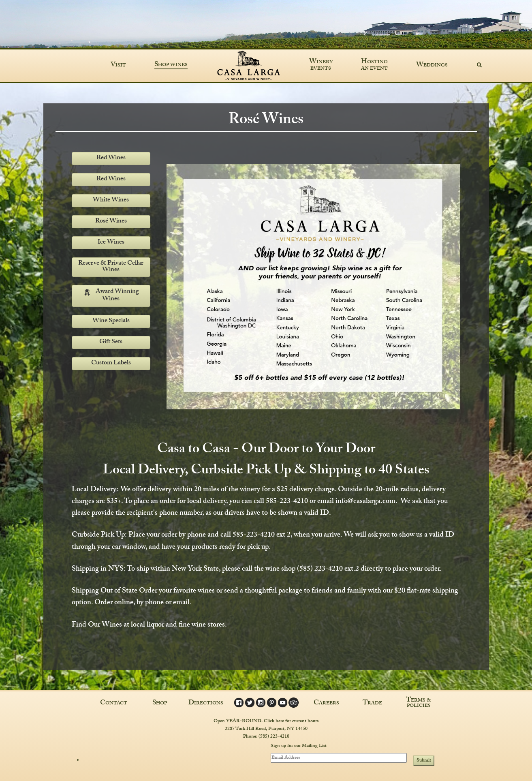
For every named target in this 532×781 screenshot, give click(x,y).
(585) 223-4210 (274, 736)
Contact (114, 703)
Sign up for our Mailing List (299, 746)
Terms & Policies (419, 703)
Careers (326, 703)
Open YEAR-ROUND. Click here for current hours (266, 721)
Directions (206, 703)
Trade (372, 703)
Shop (160, 703)
